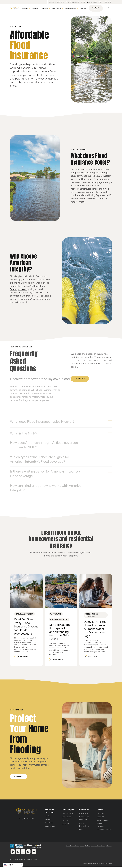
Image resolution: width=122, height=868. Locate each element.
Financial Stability (68, 814)
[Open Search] (109, 8)
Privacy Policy (85, 847)
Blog (81, 831)
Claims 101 (100, 818)
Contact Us (66, 825)
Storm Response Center (103, 823)
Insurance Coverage (49, 812)
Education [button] (45, 8)
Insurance (20, 861)
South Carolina (50, 824)
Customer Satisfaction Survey (104, 829)
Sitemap (109, 847)
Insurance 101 (84, 814)
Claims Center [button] (57, 8)
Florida (47, 817)
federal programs (19, 289)
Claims (100, 811)
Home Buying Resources (84, 819)
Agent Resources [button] (71, 8)
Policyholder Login (96, 8)
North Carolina (50, 828)
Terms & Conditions (98, 847)
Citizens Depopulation (84, 826)
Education (84, 811)
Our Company (68, 811)
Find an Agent (19, 777)
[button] (13, 865)
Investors (83, 8)
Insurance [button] (25, 8)
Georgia (48, 821)
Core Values (66, 818)
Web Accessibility (72, 847)
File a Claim (101, 814)
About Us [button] (35, 8)
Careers (65, 822)
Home (12, 861)
